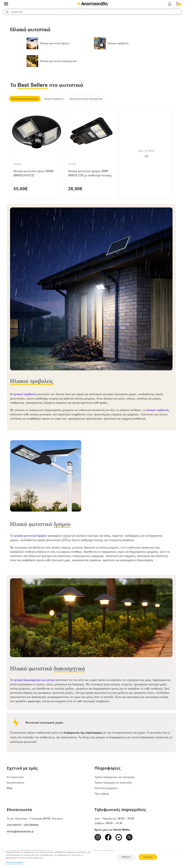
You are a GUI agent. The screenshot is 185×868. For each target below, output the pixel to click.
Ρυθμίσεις (126, 857)
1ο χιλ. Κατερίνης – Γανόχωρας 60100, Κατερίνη (35, 819)
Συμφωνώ (148, 857)
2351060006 (31, 825)
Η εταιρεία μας (15, 777)
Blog (9, 788)
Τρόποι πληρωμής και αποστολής (113, 783)
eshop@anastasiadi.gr (20, 832)
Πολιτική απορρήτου (106, 788)
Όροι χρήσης (102, 794)
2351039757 (14, 825)
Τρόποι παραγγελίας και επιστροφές (115, 777)
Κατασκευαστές (16, 783)
